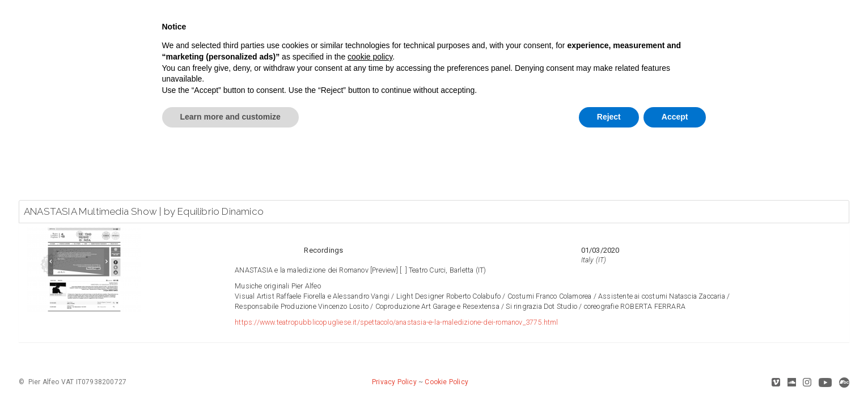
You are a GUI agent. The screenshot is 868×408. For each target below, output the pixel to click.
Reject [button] (609, 117)
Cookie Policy (446, 382)
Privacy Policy (394, 382)
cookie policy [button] (370, 57)
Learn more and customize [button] (230, 117)
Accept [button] (675, 117)
